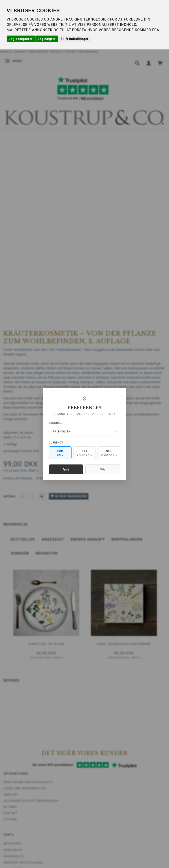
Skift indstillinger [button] (74, 39)
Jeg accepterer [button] (21, 39)
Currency (56, 443)
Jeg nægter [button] (47, 39)
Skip (103, 469)
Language (56, 423)
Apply (66, 469)
